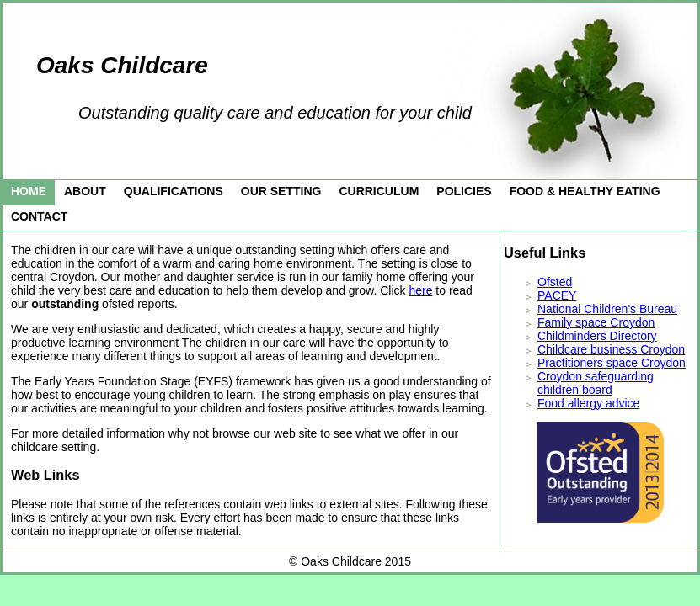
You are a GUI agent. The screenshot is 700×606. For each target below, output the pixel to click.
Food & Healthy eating (585, 191)
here (420, 290)
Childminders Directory (597, 336)
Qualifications (174, 191)
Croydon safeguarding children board (596, 383)
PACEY (557, 295)
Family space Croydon (596, 322)
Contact (39, 216)
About (85, 191)
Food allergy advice (588, 403)
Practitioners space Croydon (612, 363)
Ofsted (555, 282)
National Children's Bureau (607, 309)
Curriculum (379, 191)
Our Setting (281, 191)
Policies (464, 191)
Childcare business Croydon (611, 349)
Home (29, 191)
